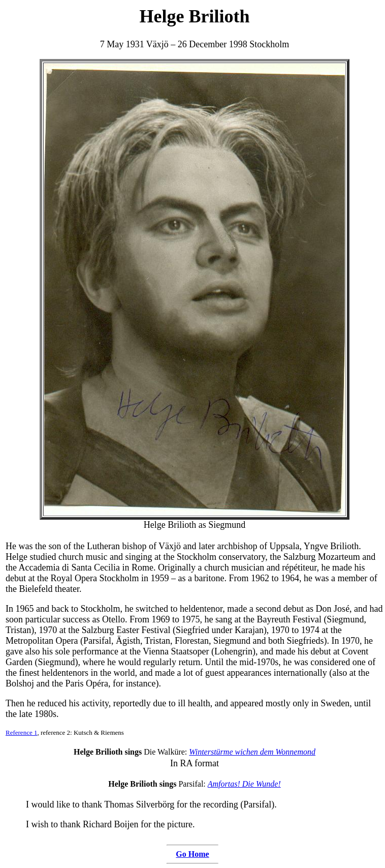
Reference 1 (21, 732)
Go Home (192, 854)
